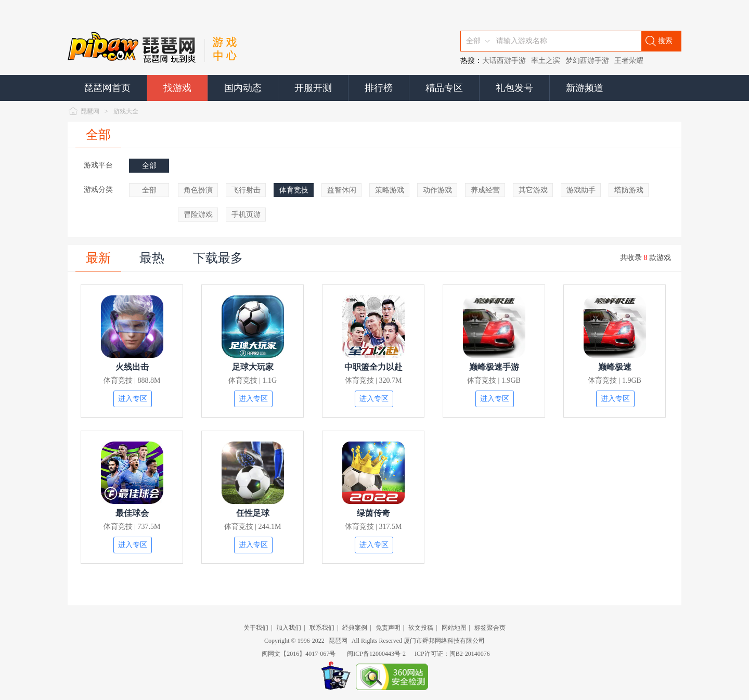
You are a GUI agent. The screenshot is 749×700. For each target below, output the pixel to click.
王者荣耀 (629, 61)
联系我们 (322, 628)
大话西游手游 (504, 61)
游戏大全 (126, 111)
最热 (152, 258)
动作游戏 (437, 190)
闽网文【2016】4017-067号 (299, 654)
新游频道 (585, 88)
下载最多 (218, 258)
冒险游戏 (198, 215)
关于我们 (256, 628)
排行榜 (379, 88)
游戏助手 (581, 190)
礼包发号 (514, 88)
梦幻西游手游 (587, 61)
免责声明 (388, 628)
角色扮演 (198, 190)
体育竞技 (294, 190)
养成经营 (485, 190)
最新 (98, 258)
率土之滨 (546, 61)
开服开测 (313, 88)
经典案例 (355, 628)
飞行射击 (246, 190)
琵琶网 (90, 111)
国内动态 (243, 88)
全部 (98, 135)
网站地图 (454, 628)
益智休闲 (342, 190)
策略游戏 (390, 190)
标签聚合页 (490, 628)
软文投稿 (421, 628)
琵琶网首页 (107, 88)
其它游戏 (533, 190)
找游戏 (177, 88)
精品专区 (444, 88)
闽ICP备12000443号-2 (376, 654)
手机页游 (246, 215)
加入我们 (289, 628)
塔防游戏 (629, 190)
